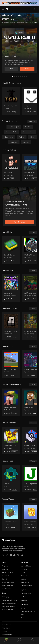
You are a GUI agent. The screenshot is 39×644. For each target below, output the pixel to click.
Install (27, 69)
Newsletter (24, 576)
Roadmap (24, 579)
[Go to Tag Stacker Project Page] (11, 167)
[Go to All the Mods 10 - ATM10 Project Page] (11, 440)
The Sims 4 (5, 576)
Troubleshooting (26, 597)
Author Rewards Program (10, 603)
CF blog (23, 573)
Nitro (22, 618)
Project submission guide (9, 600)
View (12, 69)
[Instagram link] (3, 555)
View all (33, 232)
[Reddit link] (22, 555)
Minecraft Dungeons (8, 586)
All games (5, 566)
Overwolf (23, 608)
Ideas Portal (24, 569)
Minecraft (5, 569)
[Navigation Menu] (3, 9)
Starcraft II (5, 579)
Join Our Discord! (26, 566)
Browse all (32, 121)
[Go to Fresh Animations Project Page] (11, 402)
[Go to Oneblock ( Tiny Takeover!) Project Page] (11, 517)
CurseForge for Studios (28, 611)
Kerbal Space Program (9, 582)
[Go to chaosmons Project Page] (11, 288)
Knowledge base (26, 594)
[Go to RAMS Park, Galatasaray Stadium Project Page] (11, 364)
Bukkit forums (25, 582)
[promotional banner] (19, 3)
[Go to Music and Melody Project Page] (11, 326)
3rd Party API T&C (8, 610)
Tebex (22, 615)
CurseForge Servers (26, 586)
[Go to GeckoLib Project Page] (11, 479)
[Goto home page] (7, 9)
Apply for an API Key (8, 607)
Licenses (4, 631)
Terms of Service (7, 625)
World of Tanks (7, 589)
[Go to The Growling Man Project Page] (11, 101)
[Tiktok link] (7, 555)
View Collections (20, 222)
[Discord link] (14, 555)
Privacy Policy (6, 628)
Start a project (6, 597)
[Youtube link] (11, 555)
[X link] (18, 555)
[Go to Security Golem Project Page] (11, 250)
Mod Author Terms (7, 635)
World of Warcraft (8, 573)
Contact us (24, 600)
